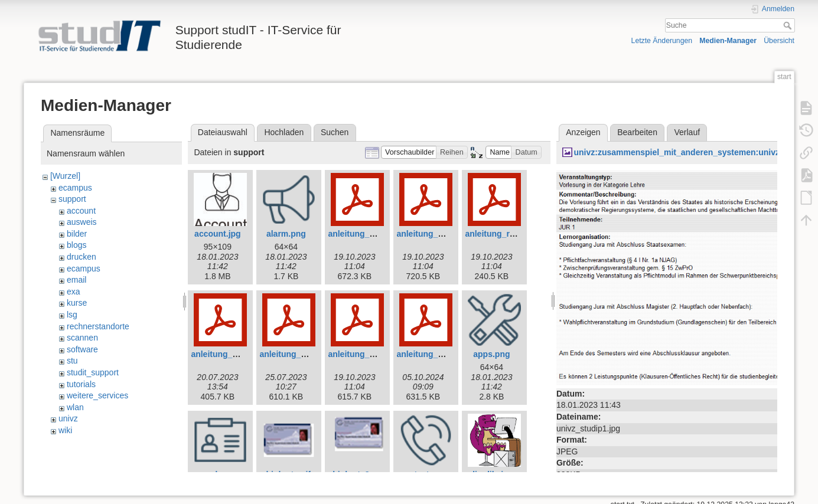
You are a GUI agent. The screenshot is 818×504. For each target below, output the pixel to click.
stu (72, 361)
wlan (75, 407)
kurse (77, 303)
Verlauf (687, 132)
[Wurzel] (65, 176)
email (76, 280)
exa (74, 292)
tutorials (81, 384)
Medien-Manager (728, 41)
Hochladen (284, 132)
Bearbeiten (637, 132)
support (72, 199)
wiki (65, 430)
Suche (789, 25)
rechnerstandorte (98, 326)
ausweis (82, 222)
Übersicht (779, 41)
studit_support (93, 372)
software (82, 349)
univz (68, 418)
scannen (82, 338)
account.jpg (218, 234)
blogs (76, 245)
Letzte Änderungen (662, 41)
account (81, 211)
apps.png (491, 354)
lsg (72, 315)
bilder (77, 234)
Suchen (335, 132)
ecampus (75, 188)
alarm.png (286, 234)
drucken (82, 257)
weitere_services (97, 395)
